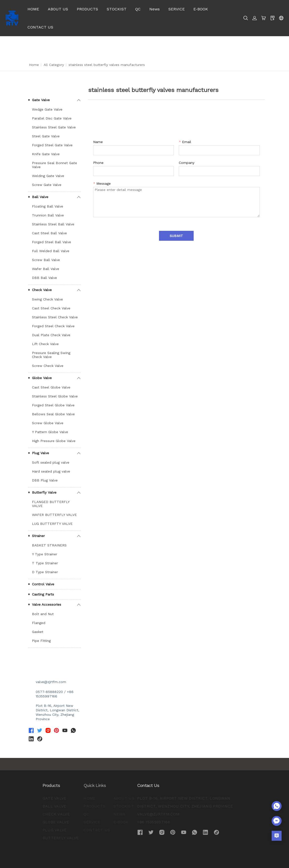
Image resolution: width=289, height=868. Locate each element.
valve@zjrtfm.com (51, 682)
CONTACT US (40, 27)
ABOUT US (58, 9)
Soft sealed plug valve (51, 462)
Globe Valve (42, 378)
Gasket (38, 632)
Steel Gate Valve (46, 136)
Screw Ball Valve (46, 260)
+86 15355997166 (123, 822)
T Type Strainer (45, 563)
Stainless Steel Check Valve (55, 317)
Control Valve (43, 584)
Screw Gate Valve (47, 185)
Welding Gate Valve (48, 176)
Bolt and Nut (43, 614)
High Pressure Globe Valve (54, 441)
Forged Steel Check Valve (53, 326)
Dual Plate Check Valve (51, 335)
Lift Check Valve (45, 344)
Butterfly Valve (44, 492)
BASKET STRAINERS (49, 545)
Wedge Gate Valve (47, 109)
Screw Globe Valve (48, 423)
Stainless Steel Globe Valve (55, 396)
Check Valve (42, 290)
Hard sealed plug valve (51, 471)
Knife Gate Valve (46, 154)
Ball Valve (40, 197)
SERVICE (177, 9)
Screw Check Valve (48, 366)
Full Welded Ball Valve (51, 251)
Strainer (38, 536)
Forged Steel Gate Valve (52, 145)
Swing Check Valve (47, 299)
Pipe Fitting (41, 641)
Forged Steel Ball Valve (52, 242)
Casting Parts (43, 594)
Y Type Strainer (45, 554)
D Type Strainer (45, 572)
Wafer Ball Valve (46, 269)
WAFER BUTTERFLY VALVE (54, 515)
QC (138, 9)
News (155, 9)
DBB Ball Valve (44, 278)
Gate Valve (41, 100)
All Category (54, 65)
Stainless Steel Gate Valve (54, 127)
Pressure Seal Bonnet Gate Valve (54, 165)
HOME (33, 9)
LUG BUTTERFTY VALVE (52, 524)
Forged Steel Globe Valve (53, 405)
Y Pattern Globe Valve (50, 432)
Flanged (39, 623)
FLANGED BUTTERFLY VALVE (51, 504)
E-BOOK (201, 9)
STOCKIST (117, 9)
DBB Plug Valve (45, 480)
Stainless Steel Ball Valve (53, 224)
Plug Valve (40, 453)
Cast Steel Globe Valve (51, 387)
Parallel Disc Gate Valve (52, 118)
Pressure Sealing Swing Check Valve (51, 355)
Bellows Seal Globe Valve (53, 414)
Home (34, 65)
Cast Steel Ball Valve (49, 233)
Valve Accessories (47, 604)
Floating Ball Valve (48, 206)
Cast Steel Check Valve (51, 308)
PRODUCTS (87, 9)
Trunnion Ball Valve (48, 215)
